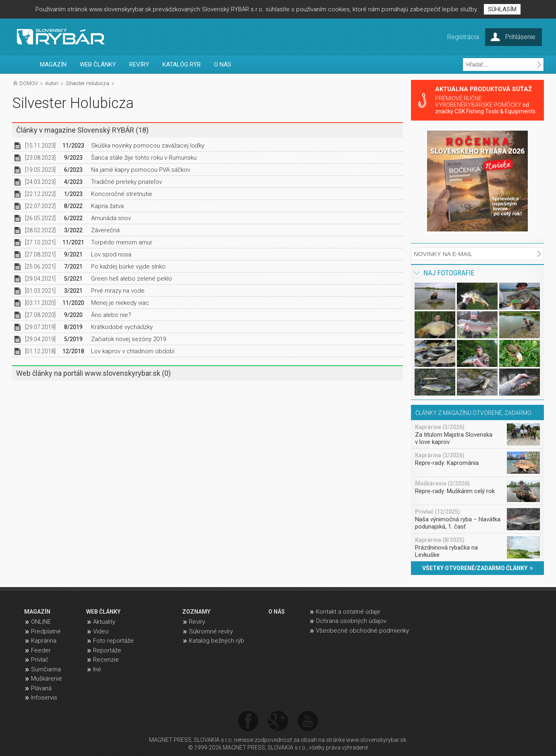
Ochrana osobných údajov (351, 621)
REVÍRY (139, 65)
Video (101, 631)
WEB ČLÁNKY (98, 65)
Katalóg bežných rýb (217, 641)
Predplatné (46, 631)
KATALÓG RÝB (182, 65)
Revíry (197, 622)
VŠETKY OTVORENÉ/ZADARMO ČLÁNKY (478, 568)
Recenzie (106, 660)
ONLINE (41, 622)
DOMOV (29, 83)
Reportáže (107, 650)
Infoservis (44, 698)
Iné (97, 669)
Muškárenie (47, 679)
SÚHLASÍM (502, 9)
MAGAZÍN (53, 65)
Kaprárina (44, 641)
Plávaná (41, 688)
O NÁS (223, 65)
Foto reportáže (113, 641)
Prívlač (40, 660)
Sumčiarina (46, 669)
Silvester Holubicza (87, 83)
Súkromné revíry (211, 631)
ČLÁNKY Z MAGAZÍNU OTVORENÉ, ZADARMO (473, 413)
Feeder (41, 650)
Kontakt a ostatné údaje (348, 612)
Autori (52, 83)
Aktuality (104, 622)
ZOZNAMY (196, 612)
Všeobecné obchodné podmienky (362, 631)
